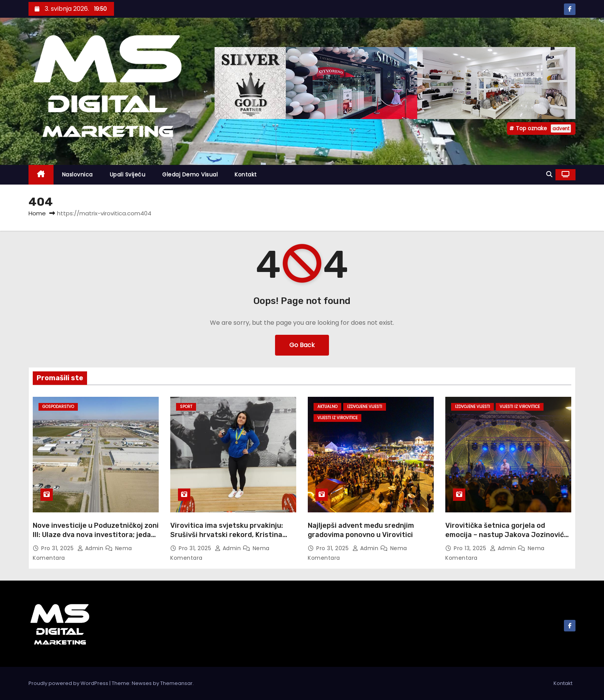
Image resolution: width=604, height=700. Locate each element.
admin (91, 548)
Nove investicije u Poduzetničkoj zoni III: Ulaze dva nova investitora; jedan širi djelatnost (96, 535)
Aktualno (327, 407)
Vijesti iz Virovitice (337, 418)
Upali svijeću (128, 175)
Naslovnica (77, 175)
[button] (549, 174)
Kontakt (246, 175)
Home (37, 213)
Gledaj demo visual (190, 175)
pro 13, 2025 (471, 548)
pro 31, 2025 (58, 548)
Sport (186, 407)
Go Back (302, 345)
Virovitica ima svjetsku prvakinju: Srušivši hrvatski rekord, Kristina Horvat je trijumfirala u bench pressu (233, 535)
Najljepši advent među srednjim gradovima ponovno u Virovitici (361, 530)
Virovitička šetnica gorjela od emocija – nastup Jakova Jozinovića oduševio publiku (507, 535)
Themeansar (176, 683)
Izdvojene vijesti (365, 407)
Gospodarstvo (58, 407)
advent (561, 128)
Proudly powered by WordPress (69, 683)
